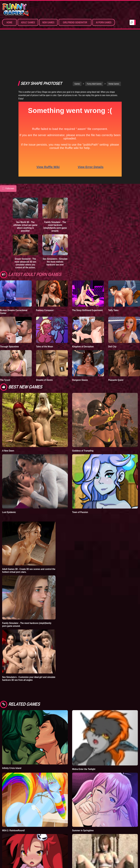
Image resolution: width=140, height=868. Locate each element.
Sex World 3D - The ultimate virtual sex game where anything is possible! (25, 193)
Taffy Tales (113, 277)
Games (77, 51)
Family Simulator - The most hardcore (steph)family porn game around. (55, 193)
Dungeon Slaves (80, 347)
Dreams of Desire (44, 347)
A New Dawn (8, 418)
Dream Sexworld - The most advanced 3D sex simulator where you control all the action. (25, 230)
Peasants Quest (116, 347)
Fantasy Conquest (45, 277)
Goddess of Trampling (83, 418)
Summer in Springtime (83, 797)
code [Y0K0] (8, 859)
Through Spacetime (9, 313)
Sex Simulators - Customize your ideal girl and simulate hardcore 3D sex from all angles (29, 645)
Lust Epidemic (9, 479)
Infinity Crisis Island (12, 735)
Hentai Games (114, 51)
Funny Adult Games (94, 51)
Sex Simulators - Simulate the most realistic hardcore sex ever (55, 229)
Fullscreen (8, 155)
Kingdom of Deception (83, 313)
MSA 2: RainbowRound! (13, 797)
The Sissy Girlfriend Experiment (87, 277)
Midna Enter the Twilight (84, 736)
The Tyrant (5, 347)
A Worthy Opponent (82, 860)
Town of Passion (80, 479)
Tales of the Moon (45, 313)
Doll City (112, 313)
